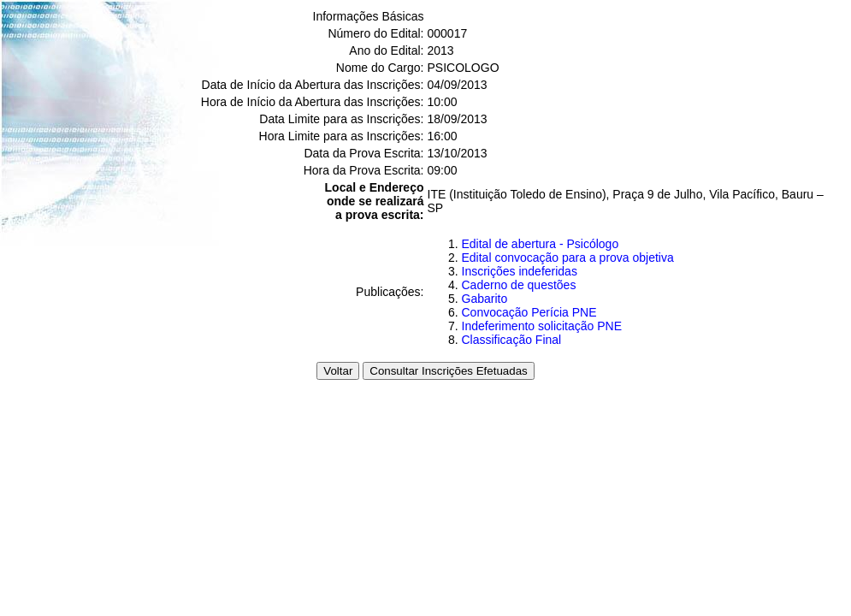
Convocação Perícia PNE (529, 312)
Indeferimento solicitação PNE (542, 326)
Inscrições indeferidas (520, 271)
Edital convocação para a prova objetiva (568, 258)
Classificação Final (512, 340)
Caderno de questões (519, 285)
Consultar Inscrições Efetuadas (448, 371)
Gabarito (485, 299)
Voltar (338, 371)
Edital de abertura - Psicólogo (541, 244)
